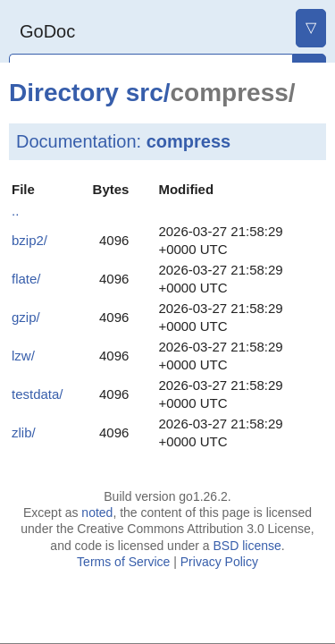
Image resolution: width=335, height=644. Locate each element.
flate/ (26, 279)
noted (97, 513)
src (145, 93)
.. (15, 211)
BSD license (247, 546)
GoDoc (47, 31)
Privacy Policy (219, 562)
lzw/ (23, 356)
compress (189, 141)
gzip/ (26, 317)
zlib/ (24, 432)
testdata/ (38, 394)
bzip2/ (29, 240)
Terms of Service (123, 562)
